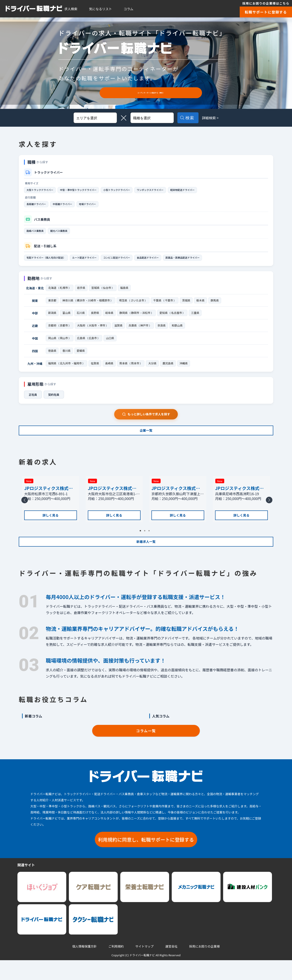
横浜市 (81, 305)
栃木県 (203, 305)
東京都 (52, 305)
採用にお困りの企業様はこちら (266, 3)
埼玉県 (125, 305)
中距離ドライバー (70, 206)
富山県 (66, 318)
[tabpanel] (51, 515)
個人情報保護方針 (85, 966)
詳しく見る (51, 530)
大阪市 (94, 331)
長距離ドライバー (39, 206)
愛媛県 (81, 357)
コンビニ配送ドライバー (134, 261)
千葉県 (160, 305)
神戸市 (147, 331)
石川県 (81, 318)
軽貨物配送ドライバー (211, 190)
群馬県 (218, 305)
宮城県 (96, 292)
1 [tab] (142, 547)
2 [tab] (146, 547)
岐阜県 (109, 318)
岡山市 (64, 344)
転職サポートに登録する (266, 12)
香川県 (66, 357)
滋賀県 (120, 331)
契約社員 (55, 402)
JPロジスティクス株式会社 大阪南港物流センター (114, 500)
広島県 (82, 344)
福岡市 (79, 370)
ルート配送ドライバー (96, 261)
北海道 (52, 292)
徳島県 (52, 357)
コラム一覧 (146, 750)
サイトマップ (144, 966)
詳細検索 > (216, 118)
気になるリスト (101, 9)
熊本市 (137, 370)
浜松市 (147, 318)
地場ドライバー (99, 206)
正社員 (33, 402)
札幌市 (64, 292)
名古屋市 (178, 318)
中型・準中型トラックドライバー (88, 190)
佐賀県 (96, 370)
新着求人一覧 (146, 558)
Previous (24, 518)
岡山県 (52, 344)
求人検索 (71, 9)
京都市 (64, 331)
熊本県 (125, 370)
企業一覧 (146, 441)
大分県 (154, 370)
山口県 (111, 344)
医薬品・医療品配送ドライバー (211, 261)
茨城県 (189, 305)
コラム (128, 9)
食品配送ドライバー (170, 261)
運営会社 (171, 966)
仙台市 (108, 292)
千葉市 (172, 305)
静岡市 (136, 318)
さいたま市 (139, 305)
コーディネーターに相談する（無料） (151, 93)
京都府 (52, 331)
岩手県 (82, 292)
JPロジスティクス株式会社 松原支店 (48, 500)
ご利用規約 (116, 966)
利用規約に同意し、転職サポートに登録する (146, 859)
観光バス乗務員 (66, 233)
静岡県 (123, 318)
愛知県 (165, 318)
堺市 (104, 331)
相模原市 (106, 305)
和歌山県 (180, 331)
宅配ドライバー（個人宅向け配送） (50, 261)
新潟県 (52, 318)
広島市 (94, 344)
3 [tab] (150, 547)
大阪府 (82, 331)
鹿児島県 (170, 370)
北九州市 (66, 370)
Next (268, 518)
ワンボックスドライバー (173, 190)
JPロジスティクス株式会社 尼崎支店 (239, 500)
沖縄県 (186, 370)
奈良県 (164, 331)
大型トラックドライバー (43, 190)
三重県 (197, 318)
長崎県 (110, 370)
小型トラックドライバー (134, 190)
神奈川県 (68, 305)
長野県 (95, 318)
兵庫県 (135, 331)
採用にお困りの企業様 (204, 966)
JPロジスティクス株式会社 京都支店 (176, 500)
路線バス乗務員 (37, 233)
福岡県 (52, 370)
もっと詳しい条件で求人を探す (146, 422)
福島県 (126, 292)
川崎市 (93, 305)
